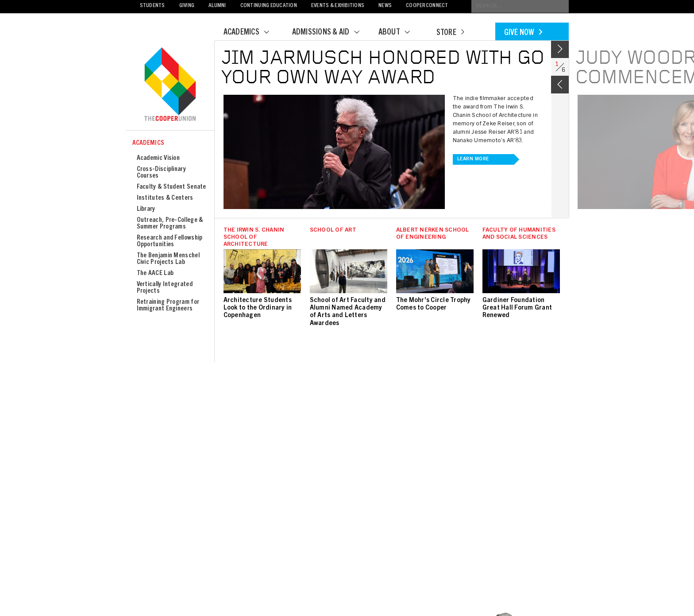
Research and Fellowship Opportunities (170, 241)
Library (146, 209)
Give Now (523, 33)
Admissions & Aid (331, 33)
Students (152, 6)
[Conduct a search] (520, 6)
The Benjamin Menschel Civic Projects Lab (168, 259)
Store (450, 33)
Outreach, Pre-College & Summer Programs (170, 224)
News (385, 6)
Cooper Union (170, 85)
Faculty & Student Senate (172, 187)
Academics (252, 33)
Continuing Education (269, 6)
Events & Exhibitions (338, 6)
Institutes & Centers (165, 198)
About (400, 33)
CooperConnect (427, 6)
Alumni (217, 6)
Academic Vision (158, 158)
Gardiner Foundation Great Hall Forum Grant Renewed (517, 308)
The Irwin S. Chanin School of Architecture (254, 238)
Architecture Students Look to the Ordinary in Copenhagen (258, 308)
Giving (187, 6)
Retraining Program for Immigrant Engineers (168, 306)
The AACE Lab (155, 273)
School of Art (333, 231)
